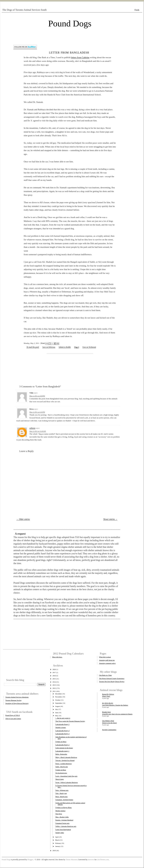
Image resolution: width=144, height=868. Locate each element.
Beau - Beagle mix (61, 797)
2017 (54, 672)
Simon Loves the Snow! (110, 723)
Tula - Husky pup (61, 793)
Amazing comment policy (107, 663)
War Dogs (59, 814)
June (57, 713)
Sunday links (60, 833)
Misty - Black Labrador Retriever (66, 757)
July (56, 709)
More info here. (57, 657)
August (58, 706)
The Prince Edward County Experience (112, 678)
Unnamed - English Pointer (64, 800)
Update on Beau (61, 770)
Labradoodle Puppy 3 (62, 734)
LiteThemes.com (103, 860)
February (58, 843)
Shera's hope (59, 779)
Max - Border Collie (62, 817)
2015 (54, 679)
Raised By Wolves (108, 694)
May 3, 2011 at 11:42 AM (38, 431)
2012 (54, 688)
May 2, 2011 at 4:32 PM (37, 412)
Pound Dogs (70, 23)
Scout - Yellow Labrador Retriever (67, 782)
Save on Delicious (49, 347)
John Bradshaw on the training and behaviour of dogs (71, 738)
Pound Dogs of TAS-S (13, 715)
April (57, 837)
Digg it (77, 347)
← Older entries (23, 519)
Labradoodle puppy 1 (62, 751)
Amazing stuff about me (107, 660)
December (58, 694)
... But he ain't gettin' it (63, 718)
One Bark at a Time (105, 675)
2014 (54, 682)
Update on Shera (61, 742)
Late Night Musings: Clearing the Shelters (115, 705)
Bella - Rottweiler (61, 754)
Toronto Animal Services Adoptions (17, 697)
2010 (54, 850)
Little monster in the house (64, 748)
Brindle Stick (106, 712)
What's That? (106, 696)
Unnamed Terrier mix (62, 823)
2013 (54, 685)
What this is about (105, 657)
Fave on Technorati (89, 347)
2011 (54, 691)
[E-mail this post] (33, 347)
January (58, 846)
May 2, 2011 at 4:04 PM (37, 396)
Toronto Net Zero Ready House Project (112, 681)
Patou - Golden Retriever (64, 764)
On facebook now (61, 773)
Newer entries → (110, 519)
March (57, 840)
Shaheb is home (61, 727)
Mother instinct (60, 811)
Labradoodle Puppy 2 (62, 745)
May (57, 716)
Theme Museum (71, 860)
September (59, 703)
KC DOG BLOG (108, 703)
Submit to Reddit (65, 347)
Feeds (137, 10)
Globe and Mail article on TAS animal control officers (70, 804)
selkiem (32, 428)
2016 (54, 676)
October (58, 700)
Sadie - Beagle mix (62, 767)
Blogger (30, 860)
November (59, 697)
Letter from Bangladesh (69, 52)
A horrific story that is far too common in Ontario (117, 714)
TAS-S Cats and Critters (13, 719)
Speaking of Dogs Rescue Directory (17, 703)
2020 (54, 669)
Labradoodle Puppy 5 (62, 724)
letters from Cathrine (80, 57)
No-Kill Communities (109, 730)
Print (43, 343)
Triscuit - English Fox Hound (65, 760)
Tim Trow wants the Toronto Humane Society (70, 721)
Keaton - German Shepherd (64, 820)
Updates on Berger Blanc (64, 807)
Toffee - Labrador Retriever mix (66, 826)
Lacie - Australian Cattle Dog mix (66, 776)
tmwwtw (91, 860)
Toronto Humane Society (13, 700)
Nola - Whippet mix (62, 790)
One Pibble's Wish (108, 721)
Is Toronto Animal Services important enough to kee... (71, 786)
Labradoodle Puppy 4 (62, 731)
